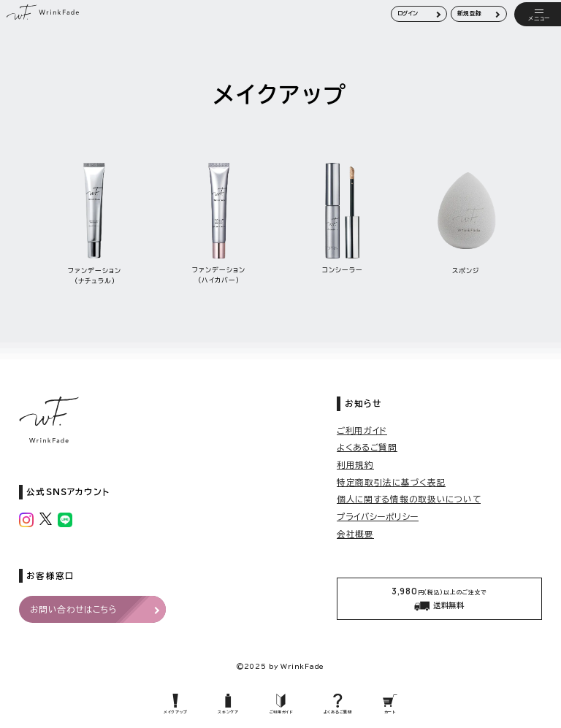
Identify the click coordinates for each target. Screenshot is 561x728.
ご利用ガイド (362, 430)
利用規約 (355, 465)
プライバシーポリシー (378, 517)
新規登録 (470, 13)
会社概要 (355, 534)
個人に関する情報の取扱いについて (409, 499)
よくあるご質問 (367, 447)
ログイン (408, 13)
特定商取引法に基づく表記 (392, 482)
